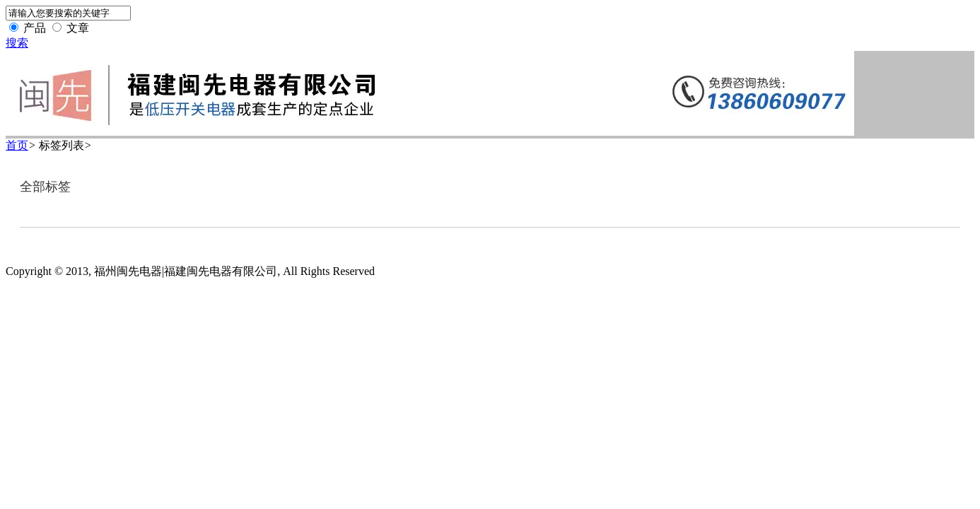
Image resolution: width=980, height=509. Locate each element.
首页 (17, 145)
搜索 (17, 43)
